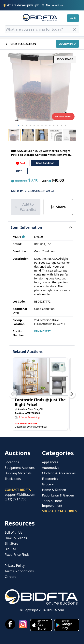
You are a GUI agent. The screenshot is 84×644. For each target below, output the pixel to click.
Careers (10, 577)
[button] (9, 18)
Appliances (50, 462)
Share (58, 207)
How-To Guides (16, 538)
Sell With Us (13, 532)
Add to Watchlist (25, 207)
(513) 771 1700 (15, 499)
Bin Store (11, 543)
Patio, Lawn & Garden (58, 495)
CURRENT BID (19, 181)
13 (66, 125)
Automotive (51, 468)
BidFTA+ (11, 549)
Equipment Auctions (20, 468)
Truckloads (13, 479)
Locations (12, 462)
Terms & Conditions (19, 571)
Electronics (50, 479)
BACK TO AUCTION (20, 44)
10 (54, 125)
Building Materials (18, 473)
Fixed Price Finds (17, 555)
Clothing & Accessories (59, 473)
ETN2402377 (42, 331)
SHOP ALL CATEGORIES (59, 511)
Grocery (48, 484)
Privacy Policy (15, 566)
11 (58, 125)
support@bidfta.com (20, 495)
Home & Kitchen (54, 490)
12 (62, 125)
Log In (73, 18)
